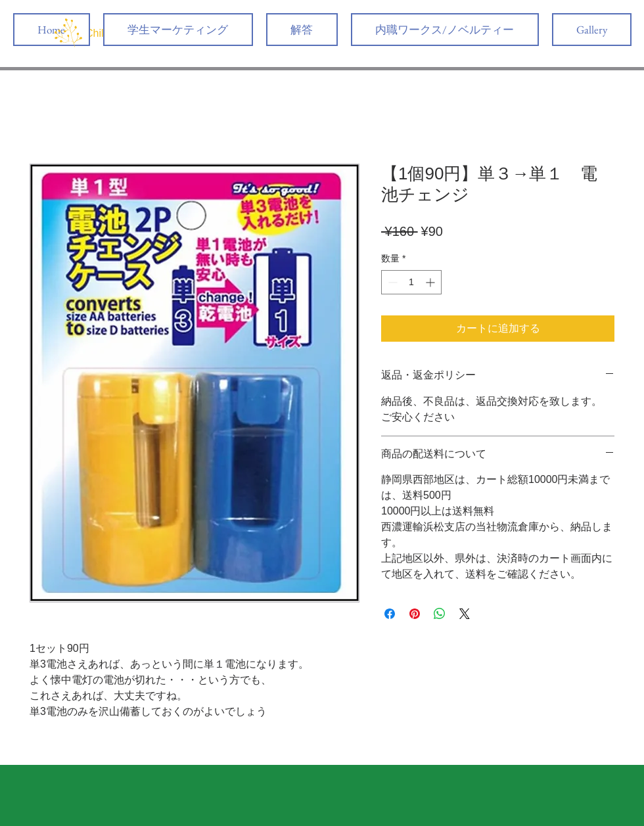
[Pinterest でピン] (415, 614)
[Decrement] (391, 282)
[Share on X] (465, 614)
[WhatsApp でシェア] (440, 614)
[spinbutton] (411, 282)
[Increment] (431, 282)
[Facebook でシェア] (390, 614)
